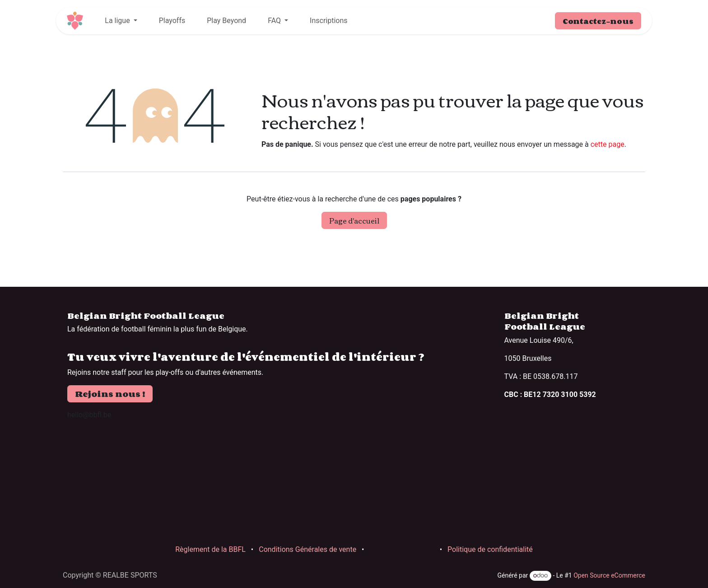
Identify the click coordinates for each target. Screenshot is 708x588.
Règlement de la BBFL (210, 549)
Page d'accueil (354, 220)
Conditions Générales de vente (307, 549)
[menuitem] (121, 21)
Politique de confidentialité (490, 549)
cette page (608, 144)
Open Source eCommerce (609, 575)
